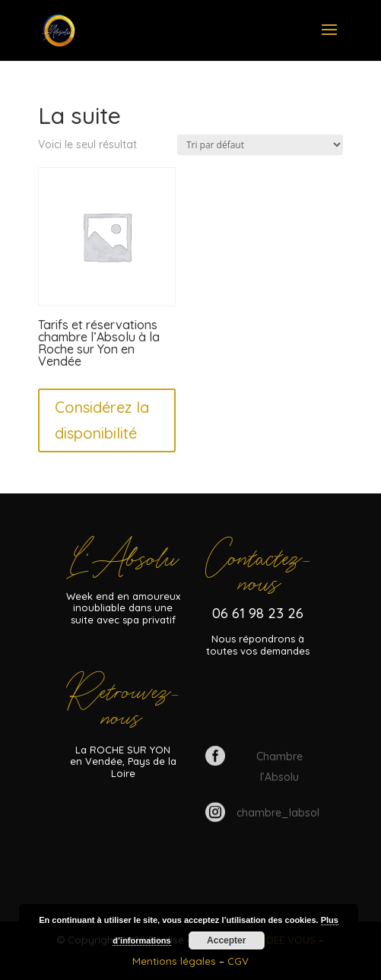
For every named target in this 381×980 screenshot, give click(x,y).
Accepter (226, 940)
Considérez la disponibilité (102, 420)
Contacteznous (258, 569)
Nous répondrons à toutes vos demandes (258, 645)
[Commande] (260, 145)
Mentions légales (176, 961)
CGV (238, 961)
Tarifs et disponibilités (258, 703)
